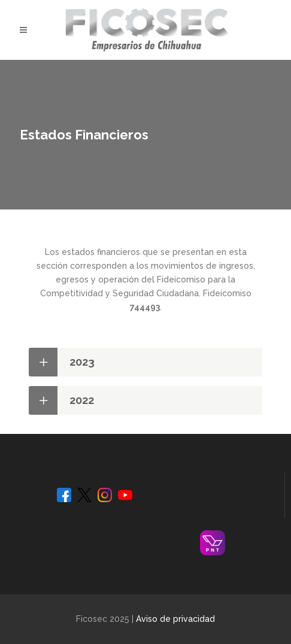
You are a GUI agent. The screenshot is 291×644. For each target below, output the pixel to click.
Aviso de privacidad (175, 619)
